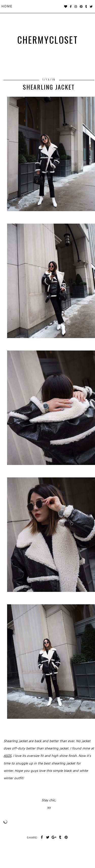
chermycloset (48, 40)
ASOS (7, 756)
